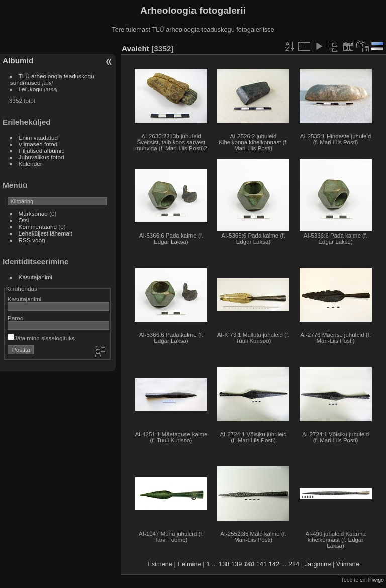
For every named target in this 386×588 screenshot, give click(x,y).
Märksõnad (33, 214)
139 (236, 564)
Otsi (24, 220)
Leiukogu (31, 89)
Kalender (30, 163)
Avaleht (135, 48)
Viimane (348, 564)
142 (274, 564)
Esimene (160, 564)
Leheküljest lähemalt (45, 233)
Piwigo (376, 580)
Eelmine (189, 564)
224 (294, 564)
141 (262, 564)
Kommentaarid (38, 227)
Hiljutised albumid (42, 150)
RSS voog (32, 240)
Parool (16, 318)
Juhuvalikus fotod (41, 157)
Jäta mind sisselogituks (41, 338)
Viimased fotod (38, 144)
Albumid (18, 61)
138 (224, 564)
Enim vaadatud (38, 137)
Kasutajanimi (35, 277)
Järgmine (318, 564)
